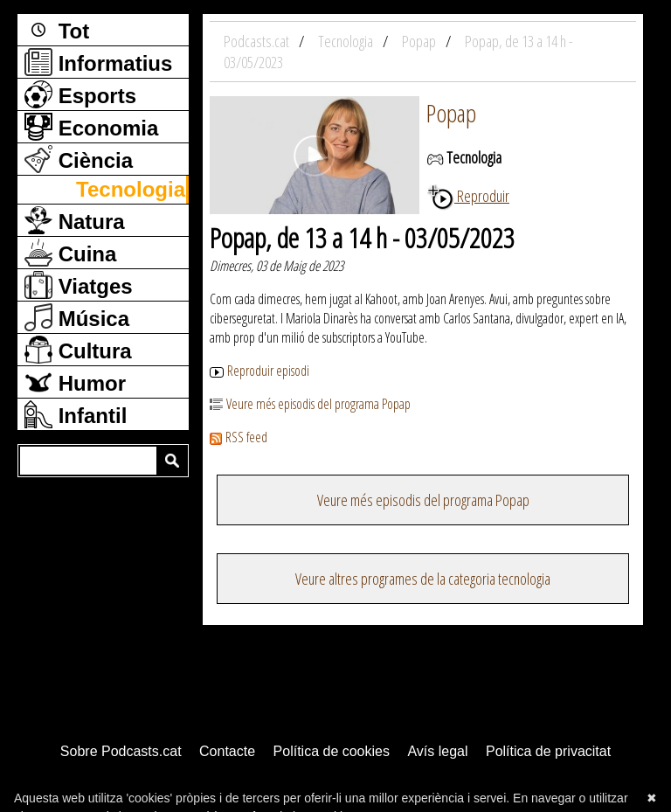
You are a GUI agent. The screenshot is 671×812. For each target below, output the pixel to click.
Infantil (76, 414)
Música (77, 317)
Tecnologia (131, 189)
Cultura (78, 350)
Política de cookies (332, 751)
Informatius (98, 62)
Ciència (79, 159)
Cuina (70, 253)
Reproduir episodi (259, 371)
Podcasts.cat (258, 41)
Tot (57, 30)
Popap (451, 113)
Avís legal (437, 751)
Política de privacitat (548, 751)
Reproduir (468, 196)
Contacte (227, 751)
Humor (75, 382)
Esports (80, 94)
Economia (91, 127)
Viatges (79, 285)
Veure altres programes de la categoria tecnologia (423, 579)
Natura (75, 220)
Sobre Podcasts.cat (121, 751)
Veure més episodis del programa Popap (310, 404)
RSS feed (239, 437)
